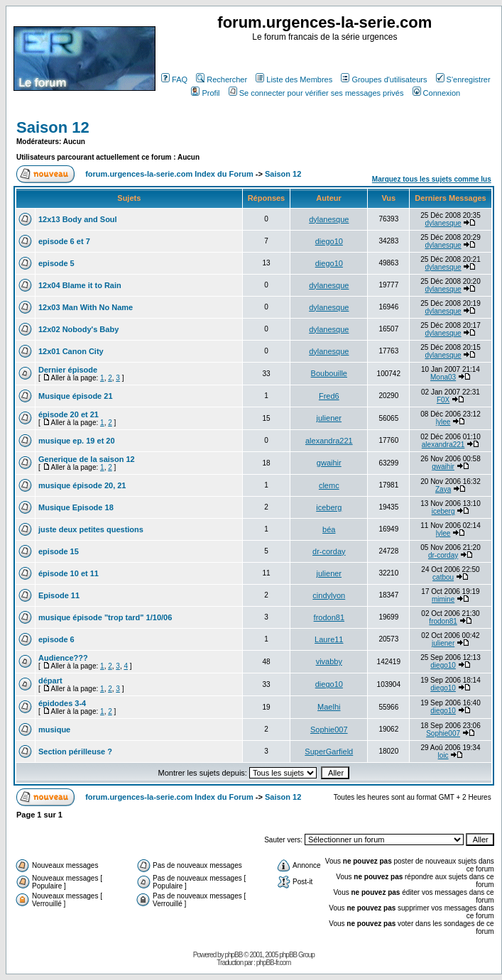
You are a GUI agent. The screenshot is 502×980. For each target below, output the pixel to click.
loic (443, 755)
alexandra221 (329, 441)
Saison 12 (53, 127)
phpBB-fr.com (274, 963)
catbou (443, 577)
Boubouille (329, 373)
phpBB (233, 955)
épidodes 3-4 (62, 703)
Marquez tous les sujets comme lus (432, 179)
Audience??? (63, 658)
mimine (443, 599)
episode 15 (59, 551)
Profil (205, 93)
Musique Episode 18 (76, 507)
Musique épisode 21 (76, 396)
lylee (443, 422)
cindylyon (329, 595)
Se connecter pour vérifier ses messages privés (316, 93)
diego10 (329, 241)
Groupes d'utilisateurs (384, 79)
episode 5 (56, 263)
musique (54, 730)
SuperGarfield (329, 751)
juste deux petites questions (91, 529)
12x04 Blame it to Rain (80, 285)
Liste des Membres (294, 79)
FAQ (174, 79)
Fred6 (329, 396)
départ (50, 681)
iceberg (329, 507)
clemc (329, 485)
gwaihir (329, 463)
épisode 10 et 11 (69, 573)
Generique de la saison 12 (87, 459)
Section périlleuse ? (75, 751)
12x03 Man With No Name (86, 307)
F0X (443, 400)
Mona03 (443, 377)
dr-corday (329, 551)
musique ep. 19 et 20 (77, 441)
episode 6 (56, 639)
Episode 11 (59, 595)
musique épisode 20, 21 (82, 485)
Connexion (437, 93)
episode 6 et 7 (64, 241)
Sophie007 (329, 730)
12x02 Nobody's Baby (78, 329)
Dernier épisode (68, 370)
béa (329, 529)
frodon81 (329, 617)
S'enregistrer (463, 79)
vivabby (329, 661)
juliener (329, 418)
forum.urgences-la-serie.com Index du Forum (169, 174)
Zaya (443, 489)
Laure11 (329, 639)
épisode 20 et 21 (69, 414)
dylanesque (329, 219)
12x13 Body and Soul (78, 219)
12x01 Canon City (71, 351)
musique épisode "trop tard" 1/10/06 (105, 617)
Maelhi (329, 707)
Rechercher (222, 79)
